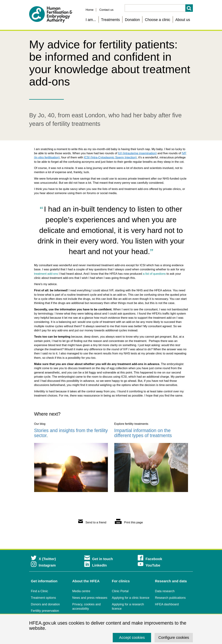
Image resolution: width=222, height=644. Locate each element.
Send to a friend (92, 522)
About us (183, 20)
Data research (165, 591)
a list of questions (154, 274)
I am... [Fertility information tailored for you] (91, 20)
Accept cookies (132, 638)
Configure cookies (174, 638)
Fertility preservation (45, 611)
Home (90, 10)
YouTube (149, 565)
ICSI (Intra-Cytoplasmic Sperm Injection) (110, 157)
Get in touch (99, 559)
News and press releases (90, 598)
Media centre (81, 591)
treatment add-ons (46, 274)
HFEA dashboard (167, 604)
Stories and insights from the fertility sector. (71, 433)
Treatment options (43, 598)
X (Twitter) (43, 559)
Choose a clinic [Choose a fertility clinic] (157, 20)
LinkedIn (96, 565)
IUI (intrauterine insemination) (137, 153)
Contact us (106, 10)
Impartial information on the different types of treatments (143, 433)
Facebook (150, 559)
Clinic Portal (120, 591)
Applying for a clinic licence (131, 598)
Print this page (129, 522)
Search (189, 8)
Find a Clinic (39, 591)
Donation (132, 20)
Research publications (170, 598)
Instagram (43, 565)
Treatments (110, 20)
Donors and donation (45, 604)
